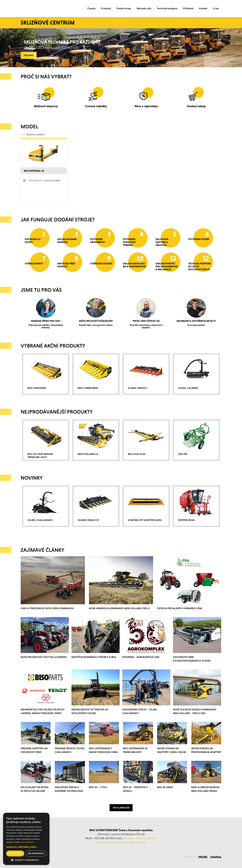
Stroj (23, 134)
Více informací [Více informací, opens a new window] (28, 842)
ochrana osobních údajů (109, 842)
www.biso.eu (149, 838)
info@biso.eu (131, 838)
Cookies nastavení (136, 842)
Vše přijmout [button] (15, 853)
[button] (26, 847)
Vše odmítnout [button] (36, 853)
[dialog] (26, 839)
